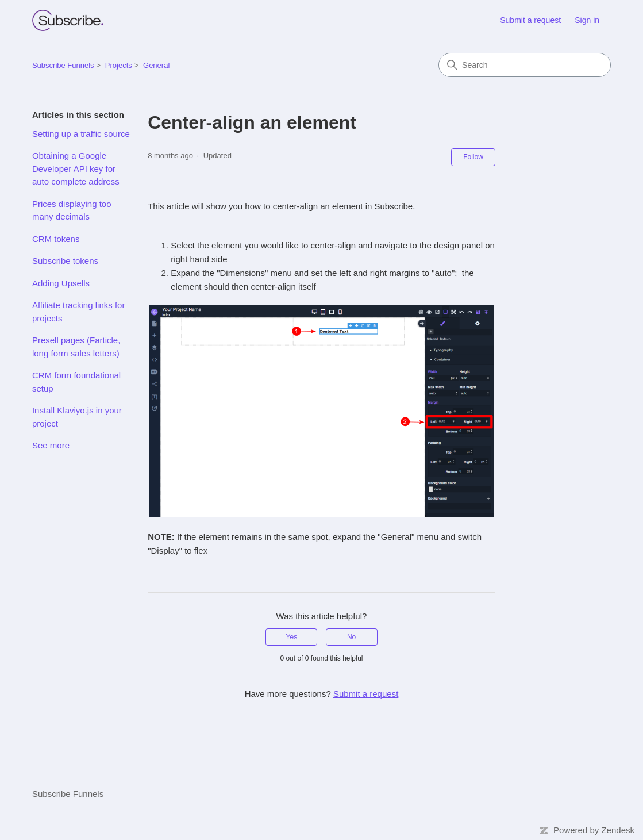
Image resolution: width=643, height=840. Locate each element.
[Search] (525, 65)
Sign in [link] (587, 20)
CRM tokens (56, 239)
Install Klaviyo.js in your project (77, 417)
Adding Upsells (61, 283)
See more (51, 445)
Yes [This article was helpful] (292, 637)
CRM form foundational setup (76, 382)
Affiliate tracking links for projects (78, 312)
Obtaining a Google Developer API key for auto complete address (76, 168)
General (156, 65)
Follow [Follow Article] (473, 157)
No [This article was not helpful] (351, 637)
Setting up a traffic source (81, 134)
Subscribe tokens (65, 261)
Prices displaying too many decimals (72, 210)
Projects (119, 65)
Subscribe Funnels (63, 65)
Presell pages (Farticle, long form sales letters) (76, 347)
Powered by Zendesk (594, 830)
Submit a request (530, 20)
